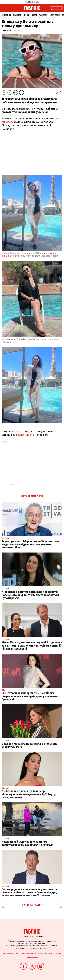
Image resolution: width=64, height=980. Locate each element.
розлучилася (25, 435)
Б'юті (34, 15)
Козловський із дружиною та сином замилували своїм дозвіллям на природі (27, 843)
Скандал (17, 15)
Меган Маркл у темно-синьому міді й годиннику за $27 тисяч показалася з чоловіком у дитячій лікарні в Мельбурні (32, 646)
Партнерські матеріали (50, 954)
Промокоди (32, 957)
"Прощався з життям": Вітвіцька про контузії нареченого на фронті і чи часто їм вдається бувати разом (30, 595)
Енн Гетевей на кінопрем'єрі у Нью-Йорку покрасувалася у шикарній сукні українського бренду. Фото (31, 696)
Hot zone (55, 15)
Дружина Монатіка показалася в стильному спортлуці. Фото (30, 745)
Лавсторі (44, 15)
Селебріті (6, 15)
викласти (8, 122)
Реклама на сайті (12, 954)
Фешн (27, 15)
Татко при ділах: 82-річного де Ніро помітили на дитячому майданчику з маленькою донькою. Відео (30, 544)
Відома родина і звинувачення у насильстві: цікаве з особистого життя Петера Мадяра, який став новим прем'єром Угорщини (30, 892)
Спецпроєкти (29, 954)
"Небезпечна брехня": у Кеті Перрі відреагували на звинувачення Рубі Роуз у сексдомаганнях (29, 794)
